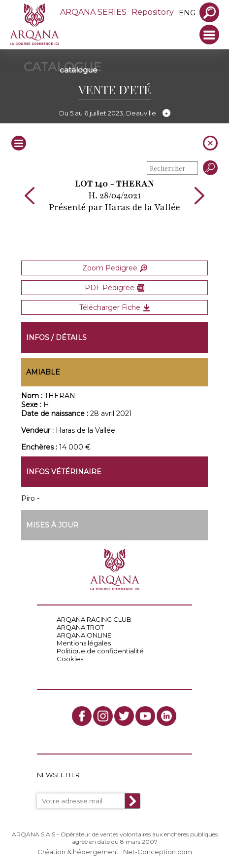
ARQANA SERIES (93, 12)
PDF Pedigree (114, 288)
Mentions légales (84, 643)
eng (187, 13)
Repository (153, 12)
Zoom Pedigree (115, 268)
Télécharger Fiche (115, 307)
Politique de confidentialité (100, 651)
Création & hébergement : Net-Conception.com (115, 852)
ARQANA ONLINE (84, 635)
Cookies (70, 659)
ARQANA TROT (80, 627)
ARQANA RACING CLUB (94, 619)
